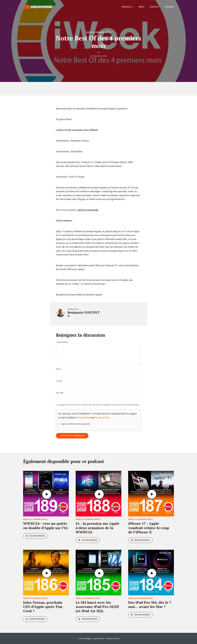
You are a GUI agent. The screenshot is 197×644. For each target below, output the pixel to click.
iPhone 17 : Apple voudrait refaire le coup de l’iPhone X (149, 528)
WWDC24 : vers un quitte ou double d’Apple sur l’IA (46, 526)
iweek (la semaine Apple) (99, 32)
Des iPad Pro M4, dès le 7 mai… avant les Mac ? (150, 604)
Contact (154, 7)
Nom (59, 369)
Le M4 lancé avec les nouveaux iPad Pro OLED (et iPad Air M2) (97, 607)
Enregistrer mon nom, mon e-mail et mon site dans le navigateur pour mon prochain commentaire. (99, 405)
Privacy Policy (83, 418)
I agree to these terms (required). (74, 424)
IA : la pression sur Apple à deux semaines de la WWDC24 (97, 528)
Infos (141, 7)
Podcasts (127, 7)
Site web (60, 393)
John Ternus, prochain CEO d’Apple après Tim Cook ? (43, 607)
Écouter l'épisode (35, 536)
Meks (89, 638)
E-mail (60, 381)
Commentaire (62, 342)
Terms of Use (102, 418)
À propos (169, 7)
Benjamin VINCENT (83, 312)
